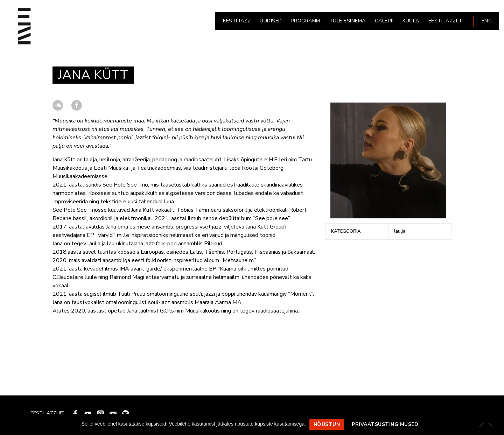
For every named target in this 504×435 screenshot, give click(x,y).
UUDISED (271, 21)
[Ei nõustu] (490, 425)
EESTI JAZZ (237, 21)
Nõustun (327, 424)
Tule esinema (348, 21)
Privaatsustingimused (385, 424)
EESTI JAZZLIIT (447, 21)
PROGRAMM (306, 21)
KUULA (411, 21)
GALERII (384, 21)
